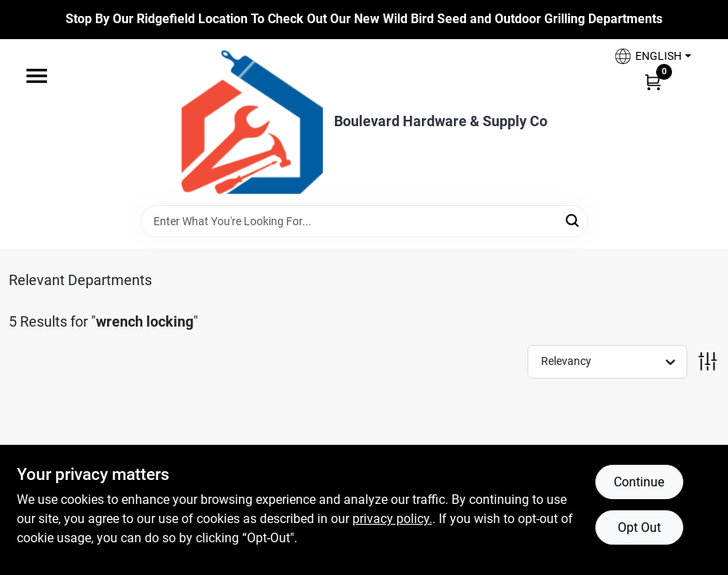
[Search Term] (364, 221)
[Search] (573, 220)
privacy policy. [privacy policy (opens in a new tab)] (392, 519)
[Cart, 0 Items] (653, 81)
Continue (639, 482)
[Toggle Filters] (708, 361)
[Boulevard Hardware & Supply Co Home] (252, 122)
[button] (652, 56)
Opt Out (639, 527)
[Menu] (37, 76)
